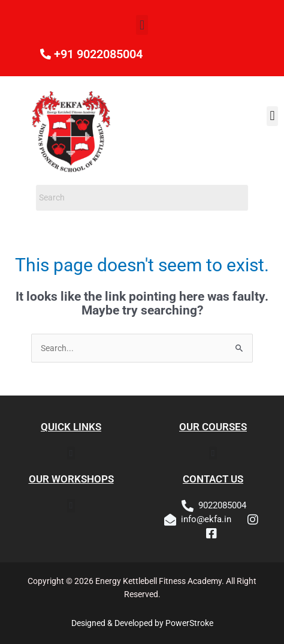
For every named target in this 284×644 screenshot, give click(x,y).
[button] (142, 25)
